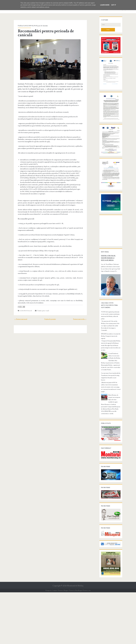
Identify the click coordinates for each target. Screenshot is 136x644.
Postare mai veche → (84, 308)
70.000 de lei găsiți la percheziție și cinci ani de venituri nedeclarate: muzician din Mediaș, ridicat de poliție (110, 366)
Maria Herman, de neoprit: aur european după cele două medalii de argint (114, 429)
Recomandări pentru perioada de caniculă (50, 31)
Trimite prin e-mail (39, 300)
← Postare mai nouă (17, 308)
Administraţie (23, 300)
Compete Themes (57, 642)
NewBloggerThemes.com (83, 642)
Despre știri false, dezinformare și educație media (108, 308)
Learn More (105, 5)
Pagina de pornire (50, 308)
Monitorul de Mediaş (75, 637)
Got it (114, 5)
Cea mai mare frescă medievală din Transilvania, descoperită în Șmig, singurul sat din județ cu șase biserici (110, 412)
